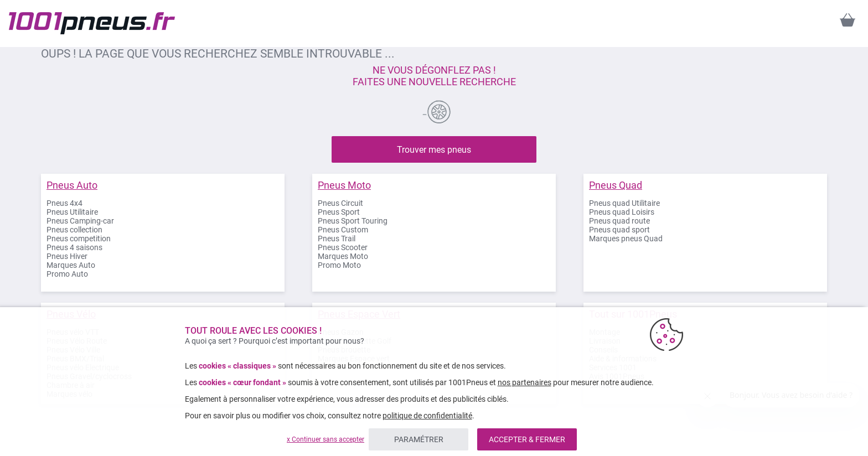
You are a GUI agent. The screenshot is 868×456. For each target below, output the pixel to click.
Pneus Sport (339, 212)
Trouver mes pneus (434, 150)
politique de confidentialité (427, 416)
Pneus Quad (616, 185)
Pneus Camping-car (80, 221)
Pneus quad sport (619, 230)
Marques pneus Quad (626, 239)
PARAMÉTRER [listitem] (419, 439)
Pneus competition (79, 239)
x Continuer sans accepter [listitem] (325, 439)
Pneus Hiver (67, 256)
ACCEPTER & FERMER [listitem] (527, 439)
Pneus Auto (72, 185)
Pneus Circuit (340, 203)
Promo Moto (339, 265)
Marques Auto (71, 265)
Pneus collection (74, 230)
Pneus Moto (344, 185)
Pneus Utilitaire (72, 212)
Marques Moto (343, 256)
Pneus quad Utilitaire (624, 203)
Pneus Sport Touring (353, 221)
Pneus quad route (619, 221)
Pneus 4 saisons (74, 247)
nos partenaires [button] (525, 382)
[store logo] (92, 23)
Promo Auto (67, 274)
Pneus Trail (337, 239)
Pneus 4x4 (64, 203)
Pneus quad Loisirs (622, 212)
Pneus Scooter (343, 247)
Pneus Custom (343, 230)
